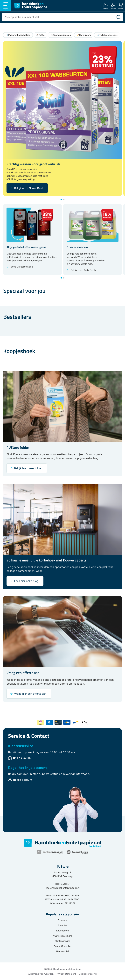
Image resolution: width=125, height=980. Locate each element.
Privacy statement (66, 974)
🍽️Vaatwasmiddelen (61, 35)
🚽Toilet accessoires (107, 35)
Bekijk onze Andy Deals (83, 270)
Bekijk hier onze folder (28, 468)
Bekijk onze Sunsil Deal (28, 188)
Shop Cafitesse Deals (22, 267)
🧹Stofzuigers (84, 35)
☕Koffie (40, 35)
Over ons (62, 920)
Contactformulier (62, 946)
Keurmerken (62, 931)
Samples (62, 925)
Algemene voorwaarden (41, 974)
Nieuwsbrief (62, 951)
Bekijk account (23, 780)
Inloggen (105, 8)
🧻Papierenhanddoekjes (18, 35)
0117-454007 (62, 884)
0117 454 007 (22, 758)
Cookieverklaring (88, 974)
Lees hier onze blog (26, 581)
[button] (61, 199)
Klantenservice (21, 746)
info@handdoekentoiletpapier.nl (62, 888)
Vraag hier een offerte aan (30, 694)
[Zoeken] (118, 17)
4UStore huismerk (62, 936)
